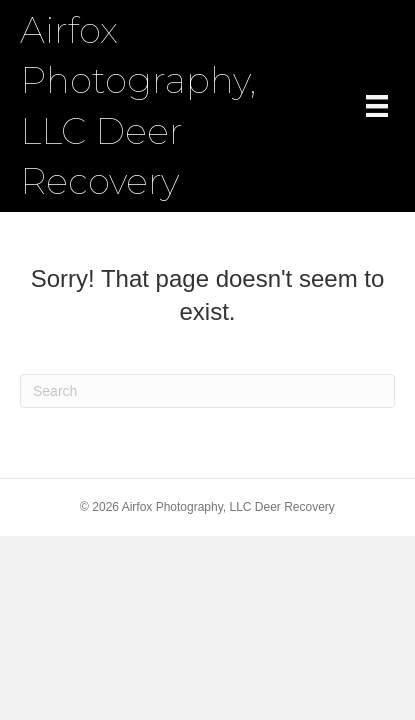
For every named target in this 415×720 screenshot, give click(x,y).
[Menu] (377, 106)
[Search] (207, 391)
